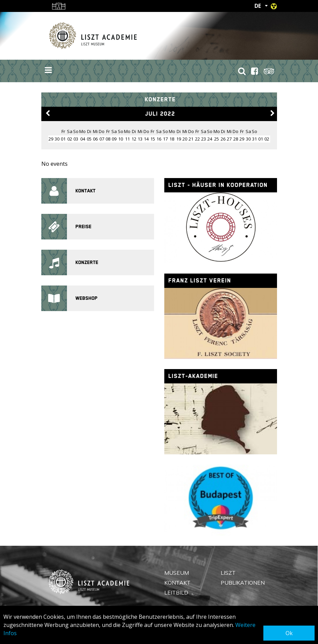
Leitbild (176, 592)
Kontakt (177, 583)
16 (159, 139)
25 (217, 139)
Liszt (228, 573)
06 (95, 139)
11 (127, 139)
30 (248, 139)
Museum (177, 573)
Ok (289, 633)
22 (197, 139)
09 (114, 139)
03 (76, 139)
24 (210, 139)
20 (185, 139)
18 (172, 139)
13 (140, 139)
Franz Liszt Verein (200, 281)
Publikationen (243, 583)
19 (179, 139)
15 (153, 139)
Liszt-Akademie (193, 376)
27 (229, 139)
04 (83, 139)
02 (70, 139)
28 (236, 139)
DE (258, 6)
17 (165, 139)
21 (191, 139)
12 (134, 139)
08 (108, 139)
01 (63, 139)
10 (121, 139)
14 (146, 139)
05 (89, 139)
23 (204, 139)
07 (102, 139)
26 (223, 139)
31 (254, 139)
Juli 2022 (160, 114)
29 (242, 139)
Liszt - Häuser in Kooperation (218, 185)
